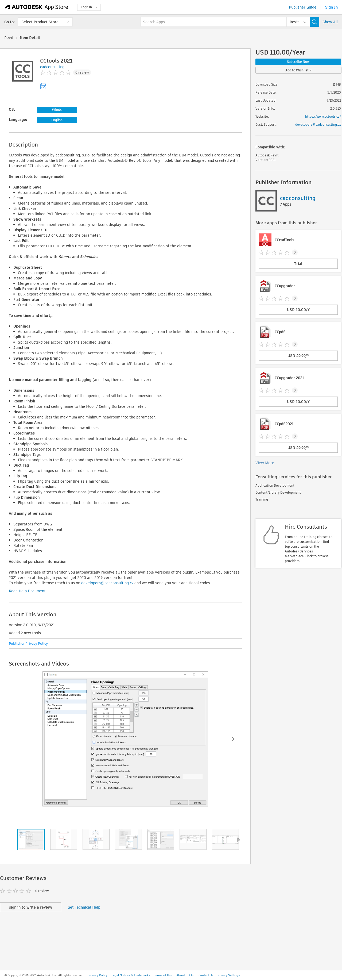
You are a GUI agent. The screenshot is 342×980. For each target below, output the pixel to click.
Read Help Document (27, 591)
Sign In (331, 7)
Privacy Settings (229, 975)
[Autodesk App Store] (36, 7)
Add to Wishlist (299, 70)
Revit (9, 38)
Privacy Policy (98, 975)
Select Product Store (40, 22)
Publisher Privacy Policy (28, 643)
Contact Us (206, 975)
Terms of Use (163, 975)
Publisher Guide (303, 7)
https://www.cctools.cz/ (323, 116)
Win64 (57, 110)
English (89, 7)
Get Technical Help (84, 907)
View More (265, 463)
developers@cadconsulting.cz (107, 583)
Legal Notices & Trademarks (131, 975)
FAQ (192, 975)
